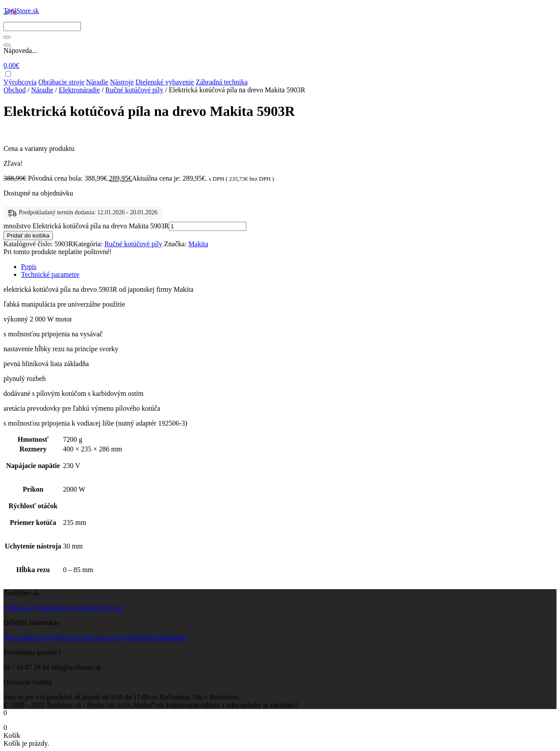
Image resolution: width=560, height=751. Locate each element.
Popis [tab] (29, 267)
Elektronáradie (79, 90)
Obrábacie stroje (61, 82)
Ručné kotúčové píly (134, 90)
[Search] (42, 26)
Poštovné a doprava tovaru (87, 637)
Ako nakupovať (26, 637)
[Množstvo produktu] (208, 226)
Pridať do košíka (28, 236)
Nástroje (122, 82)
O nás (115, 608)
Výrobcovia (20, 82)
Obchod (15, 90)
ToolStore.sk (21, 11)
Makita (198, 244)
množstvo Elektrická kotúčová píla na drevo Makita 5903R (86, 226)
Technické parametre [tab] (50, 274)
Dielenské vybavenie (165, 82)
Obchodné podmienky (157, 637)
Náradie (97, 82)
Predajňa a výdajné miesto (40, 608)
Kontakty (92, 608)
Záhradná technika (222, 82)
